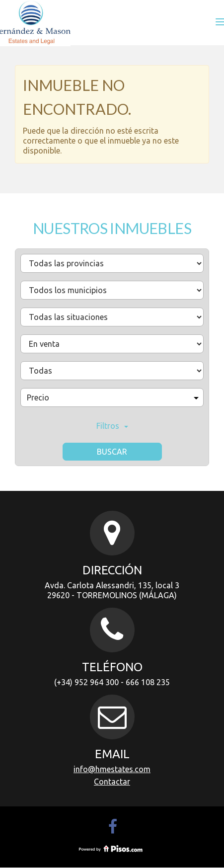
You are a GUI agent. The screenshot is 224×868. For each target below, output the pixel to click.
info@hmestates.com (112, 769)
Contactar (112, 782)
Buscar (112, 452)
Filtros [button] (112, 426)
